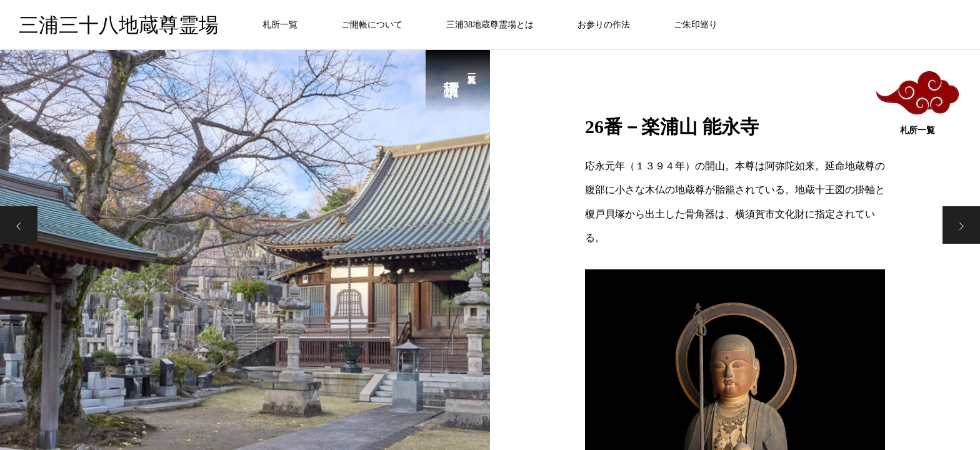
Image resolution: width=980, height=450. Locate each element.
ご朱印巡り (696, 25)
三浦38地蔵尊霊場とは (490, 25)
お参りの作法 (604, 25)
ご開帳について (372, 25)
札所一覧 (280, 25)
